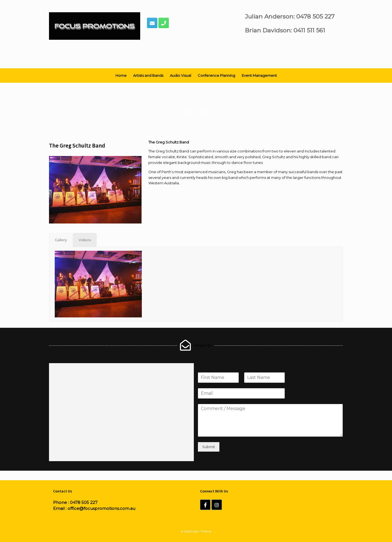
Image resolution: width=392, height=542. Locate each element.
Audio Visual (180, 75)
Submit (209, 447)
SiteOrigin (192, 531)
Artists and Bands (148, 75)
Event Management (259, 75)
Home (121, 75)
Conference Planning (216, 75)
